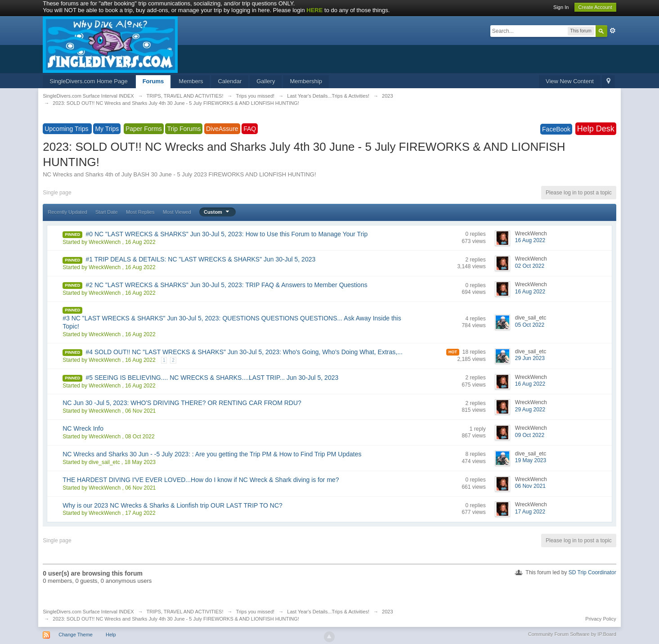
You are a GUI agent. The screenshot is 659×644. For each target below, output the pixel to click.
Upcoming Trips (67, 129)
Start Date (107, 212)
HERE (314, 10)
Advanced (613, 31)
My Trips (107, 129)
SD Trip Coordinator (592, 572)
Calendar (230, 81)
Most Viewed (177, 212)
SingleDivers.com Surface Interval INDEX (88, 612)
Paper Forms (144, 129)
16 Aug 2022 (530, 240)
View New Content (570, 81)
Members (191, 81)
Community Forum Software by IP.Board (572, 634)
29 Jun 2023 (530, 358)
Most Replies (140, 212)
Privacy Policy (601, 619)
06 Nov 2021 (530, 486)
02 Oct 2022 (530, 266)
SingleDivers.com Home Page (88, 81)
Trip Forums (184, 129)
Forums (153, 81)
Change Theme (76, 635)
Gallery (266, 81)
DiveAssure (222, 129)
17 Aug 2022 (530, 512)
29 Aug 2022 (530, 410)
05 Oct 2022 (530, 325)
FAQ (250, 129)
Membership (306, 81)
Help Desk (596, 129)
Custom (217, 212)
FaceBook (556, 129)
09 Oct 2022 (530, 435)
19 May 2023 (531, 460)
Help (111, 635)
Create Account (595, 7)
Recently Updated (67, 212)
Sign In (561, 7)
